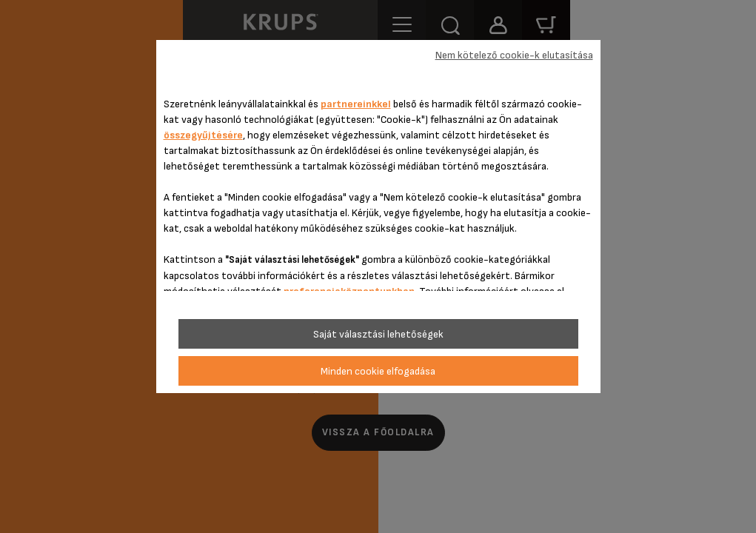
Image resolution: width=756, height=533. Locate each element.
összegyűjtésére (203, 135)
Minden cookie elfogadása (378, 371)
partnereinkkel (356, 104)
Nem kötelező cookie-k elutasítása (514, 55)
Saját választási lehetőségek (378, 334)
